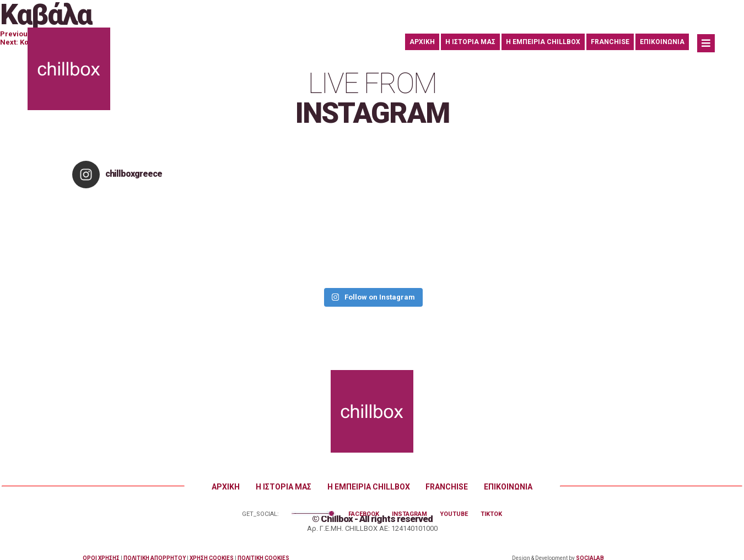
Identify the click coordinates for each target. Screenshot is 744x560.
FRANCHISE (610, 42)
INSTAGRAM (409, 514)
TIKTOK (491, 514)
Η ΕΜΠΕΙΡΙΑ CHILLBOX (543, 42)
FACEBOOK (364, 514)
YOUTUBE (454, 514)
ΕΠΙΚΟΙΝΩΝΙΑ (662, 42)
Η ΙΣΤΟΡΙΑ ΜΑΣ (470, 42)
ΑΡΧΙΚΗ (422, 42)
